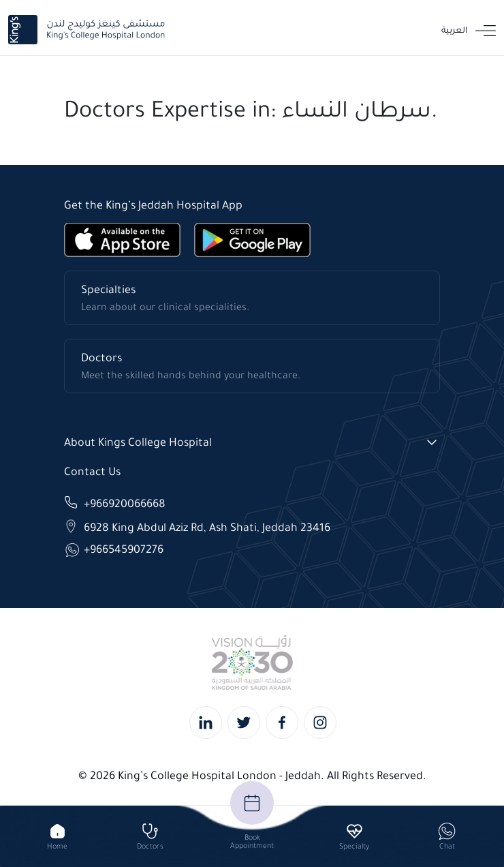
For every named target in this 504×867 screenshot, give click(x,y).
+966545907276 (124, 549)
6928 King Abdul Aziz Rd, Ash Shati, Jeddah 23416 (207, 527)
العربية (454, 30)
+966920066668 (125, 503)
